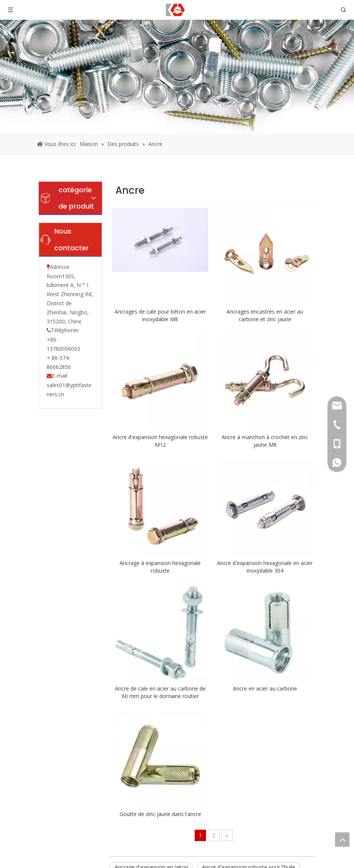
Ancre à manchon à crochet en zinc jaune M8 (265, 441)
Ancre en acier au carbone (265, 688)
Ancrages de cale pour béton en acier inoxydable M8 (160, 315)
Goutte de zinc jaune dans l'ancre (160, 814)
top (342, 840)
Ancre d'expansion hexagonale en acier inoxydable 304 (265, 567)
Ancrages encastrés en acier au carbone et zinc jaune (265, 315)
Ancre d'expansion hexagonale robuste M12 (160, 441)
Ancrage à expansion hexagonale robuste (160, 567)
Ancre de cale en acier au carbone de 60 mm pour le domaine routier (160, 692)
